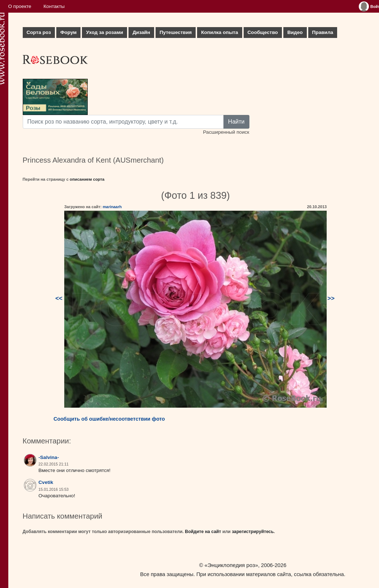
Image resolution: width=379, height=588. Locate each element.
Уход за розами (104, 32)
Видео (295, 32)
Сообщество (263, 32)
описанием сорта (87, 179)
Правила (323, 32)
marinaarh (112, 207)
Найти (236, 122)
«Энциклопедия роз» (231, 565)
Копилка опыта (219, 32)
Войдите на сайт (203, 532)
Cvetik (46, 482)
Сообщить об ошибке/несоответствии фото (109, 419)
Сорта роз (39, 32)
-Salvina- (49, 457)
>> (331, 298)
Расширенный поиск (226, 132)
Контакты (54, 6)
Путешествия (176, 32)
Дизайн (141, 32)
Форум (68, 32)
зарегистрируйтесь (253, 532)
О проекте (20, 6)
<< (59, 298)
